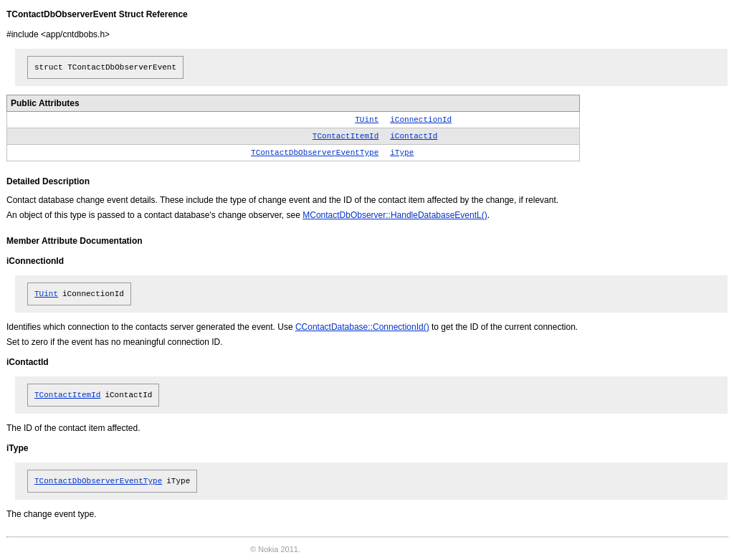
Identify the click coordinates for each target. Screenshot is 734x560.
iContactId (414, 136)
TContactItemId (345, 136)
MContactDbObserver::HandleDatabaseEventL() (395, 215)
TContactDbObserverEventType (315, 153)
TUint (367, 120)
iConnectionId (421, 120)
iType (402, 153)
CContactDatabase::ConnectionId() (362, 327)
